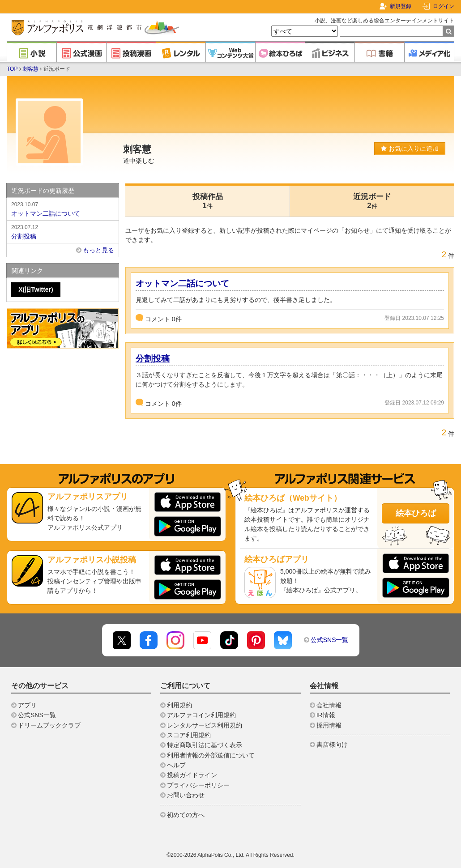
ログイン (444, 6)
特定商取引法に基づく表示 (205, 745)
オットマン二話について (182, 283)
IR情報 (326, 715)
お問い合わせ (186, 795)
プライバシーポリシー (198, 785)
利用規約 (179, 705)
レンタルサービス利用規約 (205, 725)
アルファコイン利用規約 (201, 715)
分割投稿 (153, 359)
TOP (12, 69)
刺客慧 (30, 69)
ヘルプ (176, 765)
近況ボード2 (372, 201)
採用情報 (329, 725)
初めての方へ (186, 815)
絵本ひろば (416, 513)
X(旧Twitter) (36, 289)
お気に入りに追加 (410, 149)
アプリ (27, 705)
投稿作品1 (208, 201)
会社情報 (329, 705)
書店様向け (332, 745)
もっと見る (98, 250)
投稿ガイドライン (192, 775)
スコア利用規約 (189, 735)
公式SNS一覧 (330, 640)
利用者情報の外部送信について (211, 755)
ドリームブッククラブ (49, 725)
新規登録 (401, 6)
